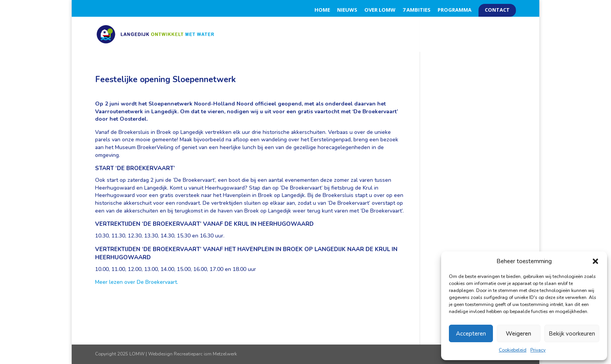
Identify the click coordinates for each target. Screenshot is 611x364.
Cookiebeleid (513, 350)
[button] (595, 261)
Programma (455, 10)
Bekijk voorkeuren (572, 334)
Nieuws (347, 10)
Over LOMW (380, 10)
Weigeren (518, 334)
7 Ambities (417, 10)
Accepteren (471, 334)
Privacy (538, 350)
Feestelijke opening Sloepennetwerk (165, 79)
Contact (497, 10)
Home (322, 10)
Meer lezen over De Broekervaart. (137, 282)
